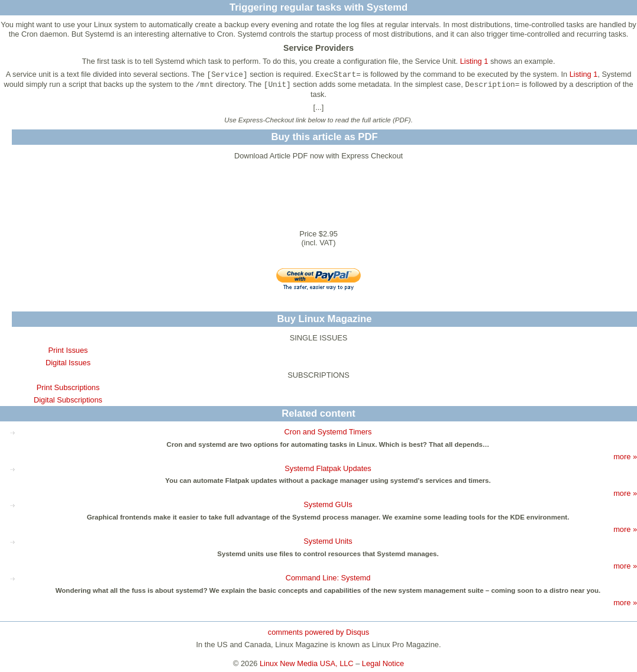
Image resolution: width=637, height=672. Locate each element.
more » (625, 457)
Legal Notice (383, 663)
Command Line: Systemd (328, 578)
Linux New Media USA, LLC (307, 663)
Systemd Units (328, 541)
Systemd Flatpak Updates (328, 468)
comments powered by (318, 632)
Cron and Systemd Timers (328, 432)
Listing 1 (474, 61)
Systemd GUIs (328, 504)
